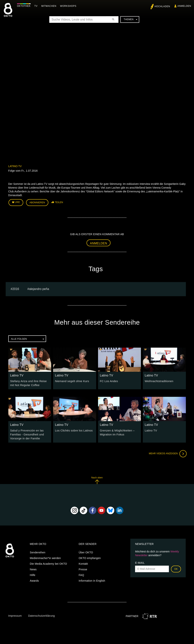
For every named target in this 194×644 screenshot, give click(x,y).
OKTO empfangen (90, 556)
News (33, 568)
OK (176, 567)
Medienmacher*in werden (45, 556)
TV (37, 6)
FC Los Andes (109, 381)
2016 (16, 288)
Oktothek (25, 6)
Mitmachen (50, 6)
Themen (130, 19)
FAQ (81, 573)
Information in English (92, 579)
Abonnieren (37, 202)
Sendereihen (38, 551)
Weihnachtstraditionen (158, 381)
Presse (83, 568)
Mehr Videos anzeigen (167, 452)
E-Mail (140, 561)
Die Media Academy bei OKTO (48, 562)
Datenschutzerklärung (41, 614)
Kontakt (83, 562)
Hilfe (33, 573)
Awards (34, 579)
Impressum (15, 614)
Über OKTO (86, 551)
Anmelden (99, 243)
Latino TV (15, 166)
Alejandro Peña (39, 288)
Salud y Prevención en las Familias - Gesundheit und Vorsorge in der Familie (26, 433)
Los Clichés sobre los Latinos (73, 429)
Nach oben (97, 478)
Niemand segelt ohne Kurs (71, 381)
